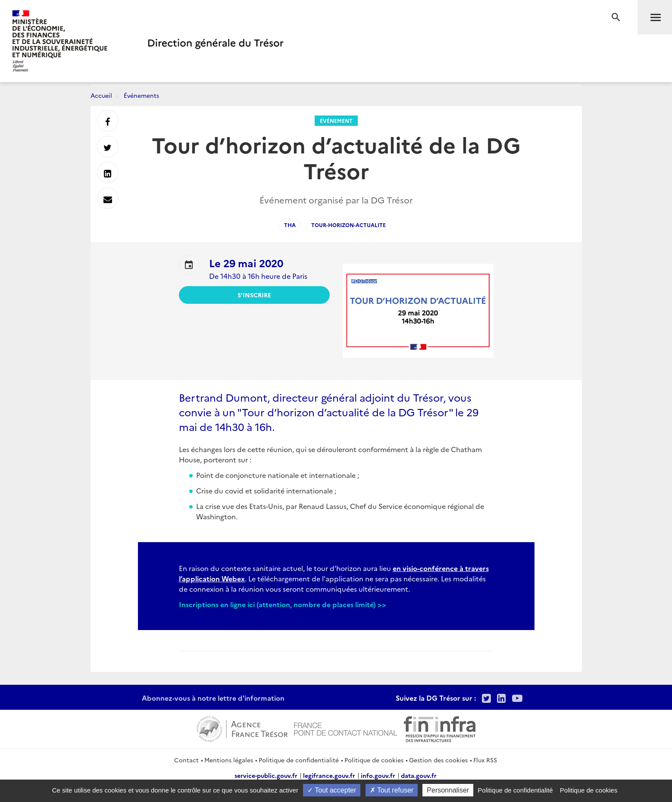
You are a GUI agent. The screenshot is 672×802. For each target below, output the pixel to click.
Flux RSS (485, 760)
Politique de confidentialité (299, 760)
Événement (336, 120)
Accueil (101, 95)
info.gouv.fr (378, 775)
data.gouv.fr (419, 775)
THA (290, 225)
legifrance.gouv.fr (329, 775)
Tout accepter (332, 790)
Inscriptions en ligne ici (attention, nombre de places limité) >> (283, 604)
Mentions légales (229, 760)
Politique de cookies (374, 760)
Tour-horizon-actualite (349, 225)
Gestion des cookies (438, 760)
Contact (186, 760)
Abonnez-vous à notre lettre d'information (213, 698)
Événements (141, 95)
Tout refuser (392, 790)
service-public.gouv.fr (266, 775)
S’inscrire (254, 295)
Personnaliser (448, 790)
